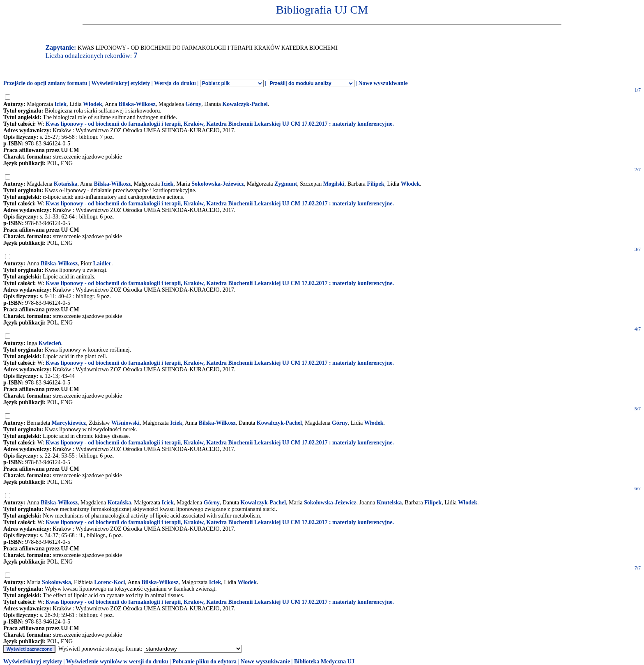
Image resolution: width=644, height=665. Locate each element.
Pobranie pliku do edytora (204, 662)
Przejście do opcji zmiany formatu (45, 83)
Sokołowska (56, 582)
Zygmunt (286, 184)
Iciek (60, 104)
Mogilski (334, 184)
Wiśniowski (125, 423)
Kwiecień (50, 343)
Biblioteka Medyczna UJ (324, 662)
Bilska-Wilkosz (137, 104)
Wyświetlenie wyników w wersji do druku (117, 662)
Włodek (93, 104)
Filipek (376, 184)
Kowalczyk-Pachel (245, 104)
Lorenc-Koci (109, 582)
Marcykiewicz (69, 423)
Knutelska (389, 503)
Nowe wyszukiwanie (383, 83)
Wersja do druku (175, 83)
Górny (193, 104)
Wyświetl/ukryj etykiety (121, 83)
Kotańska (66, 184)
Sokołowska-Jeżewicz (218, 184)
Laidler (102, 263)
